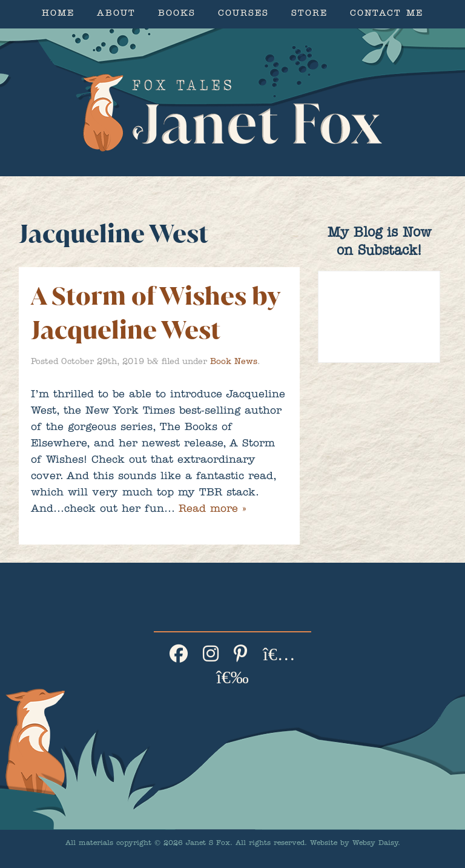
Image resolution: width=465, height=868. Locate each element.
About (116, 14)
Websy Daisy (375, 844)
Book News (234, 362)
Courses (243, 14)
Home (58, 14)
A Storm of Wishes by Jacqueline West (155, 313)
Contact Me (387, 14)
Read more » (212, 510)
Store (309, 14)
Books (177, 14)
